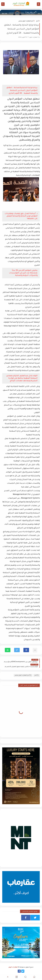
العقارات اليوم (13, 967)
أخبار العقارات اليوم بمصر (26, 21)
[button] (26, 650)
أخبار (37, 21)
